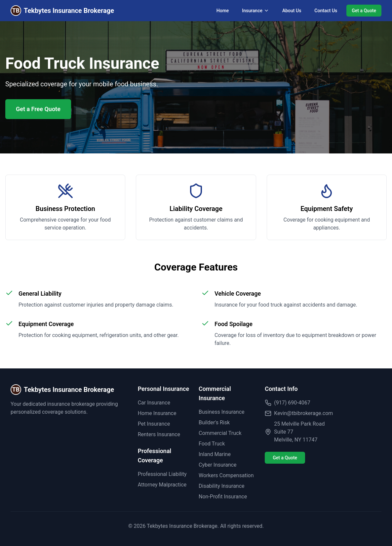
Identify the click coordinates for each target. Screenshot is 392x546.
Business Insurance (222, 412)
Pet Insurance (154, 424)
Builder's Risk (214, 422)
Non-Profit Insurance (223, 497)
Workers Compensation (226, 475)
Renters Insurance (159, 434)
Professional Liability (162, 474)
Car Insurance (154, 403)
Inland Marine (215, 454)
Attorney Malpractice (162, 485)
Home (223, 11)
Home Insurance (157, 413)
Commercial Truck (220, 433)
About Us (292, 11)
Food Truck (212, 444)
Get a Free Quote (38, 109)
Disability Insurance (222, 486)
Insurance (255, 11)
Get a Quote (364, 11)
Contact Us (326, 11)
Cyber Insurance (218, 465)
